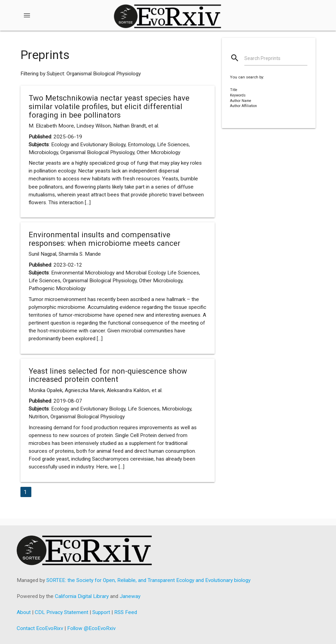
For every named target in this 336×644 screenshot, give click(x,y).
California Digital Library (82, 596)
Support (101, 612)
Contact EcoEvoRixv (40, 628)
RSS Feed (126, 612)
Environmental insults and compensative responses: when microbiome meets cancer (104, 239)
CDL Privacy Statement (62, 612)
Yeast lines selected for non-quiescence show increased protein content (108, 375)
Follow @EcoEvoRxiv (91, 628)
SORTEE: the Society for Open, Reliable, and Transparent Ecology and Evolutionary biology (148, 580)
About (24, 612)
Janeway (130, 596)
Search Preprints (262, 58)
